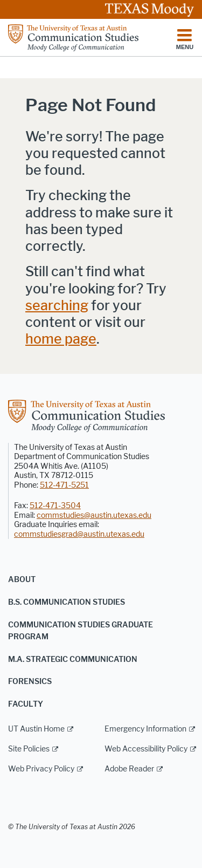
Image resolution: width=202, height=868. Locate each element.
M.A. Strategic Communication (73, 659)
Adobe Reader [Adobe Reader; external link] (129, 769)
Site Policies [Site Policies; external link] (29, 749)
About (22, 580)
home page (61, 339)
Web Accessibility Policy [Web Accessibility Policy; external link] (146, 749)
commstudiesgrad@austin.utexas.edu (79, 534)
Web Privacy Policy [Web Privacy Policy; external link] (41, 769)
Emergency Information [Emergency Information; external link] (145, 729)
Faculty (26, 704)
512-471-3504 (55, 506)
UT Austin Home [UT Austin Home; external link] (36, 729)
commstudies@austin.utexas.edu (94, 515)
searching (57, 306)
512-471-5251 (64, 485)
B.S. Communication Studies (67, 602)
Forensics (30, 682)
